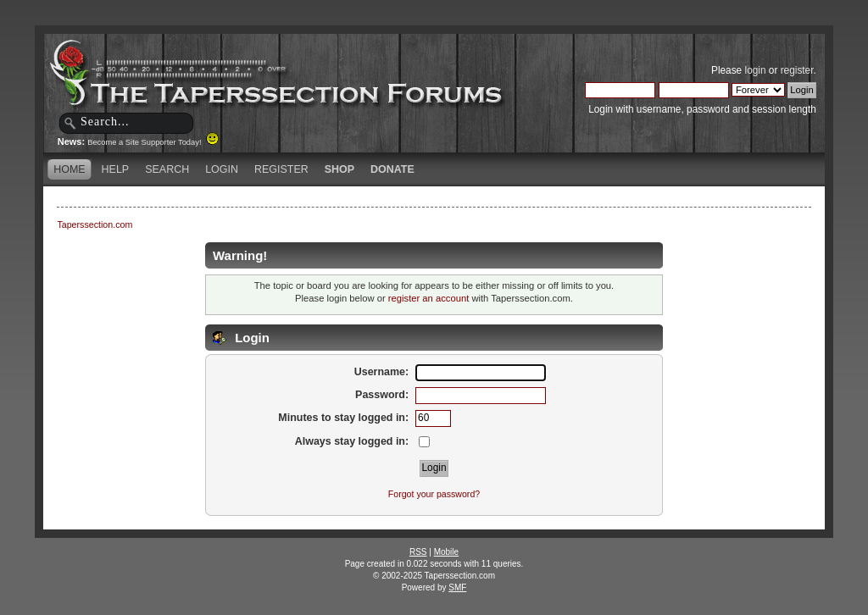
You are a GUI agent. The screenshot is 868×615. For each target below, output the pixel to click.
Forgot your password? (434, 494)
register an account (428, 298)
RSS (418, 552)
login (756, 70)
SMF (457, 587)
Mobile (446, 552)
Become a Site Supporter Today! (153, 142)
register (797, 70)
